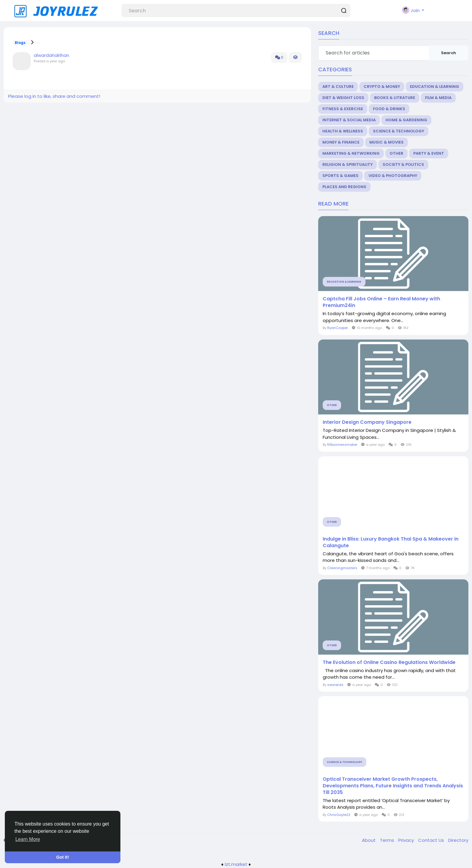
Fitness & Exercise (343, 109)
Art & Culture (338, 87)
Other (396, 153)
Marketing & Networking (351, 153)
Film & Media (438, 98)
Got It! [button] (63, 857)
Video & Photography (393, 176)
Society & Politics (403, 164)
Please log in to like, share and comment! (54, 96)
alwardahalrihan (51, 55)
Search (449, 53)
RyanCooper (338, 328)
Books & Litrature (395, 98)
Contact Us (432, 840)
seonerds (335, 685)
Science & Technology (399, 131)
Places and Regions (344, 187)
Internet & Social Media (349, 120)
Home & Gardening (406, 120)
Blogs (20, 43)
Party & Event (429, 153)
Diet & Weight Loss (343, 98)
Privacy (407, 840)
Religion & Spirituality (348, 164)
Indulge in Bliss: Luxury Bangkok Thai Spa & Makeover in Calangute (391, 542)
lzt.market (236, 864)
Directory (458, 840)
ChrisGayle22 (339, 815)
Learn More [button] (28, 839)
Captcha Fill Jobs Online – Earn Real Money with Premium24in (381, 302)
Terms (388, 840)
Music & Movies (387, 142)
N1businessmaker (342, 445)
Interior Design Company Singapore (367, 422)
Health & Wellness (343, 131)
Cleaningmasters (342, 568)
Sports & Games (340, 176)
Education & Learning (435, 87)
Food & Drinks (389, 109)
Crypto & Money (382, 87)
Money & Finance (341, 142)
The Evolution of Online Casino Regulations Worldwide (389, 662)
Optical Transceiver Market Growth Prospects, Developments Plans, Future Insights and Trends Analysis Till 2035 (393, 786)
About (369, 840)
